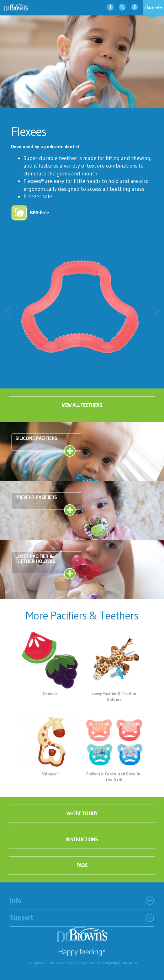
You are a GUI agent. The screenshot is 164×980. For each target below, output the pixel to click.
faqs (82, 865)
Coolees (50, 693)
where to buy (82, 813)
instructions (82, 839)
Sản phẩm (153, 8)
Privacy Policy (110, 963)
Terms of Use (129, 963)
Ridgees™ (50, 774)
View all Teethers (82, 405)
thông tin (110, 7)
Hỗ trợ (135, 7)
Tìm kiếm (122, 7)
